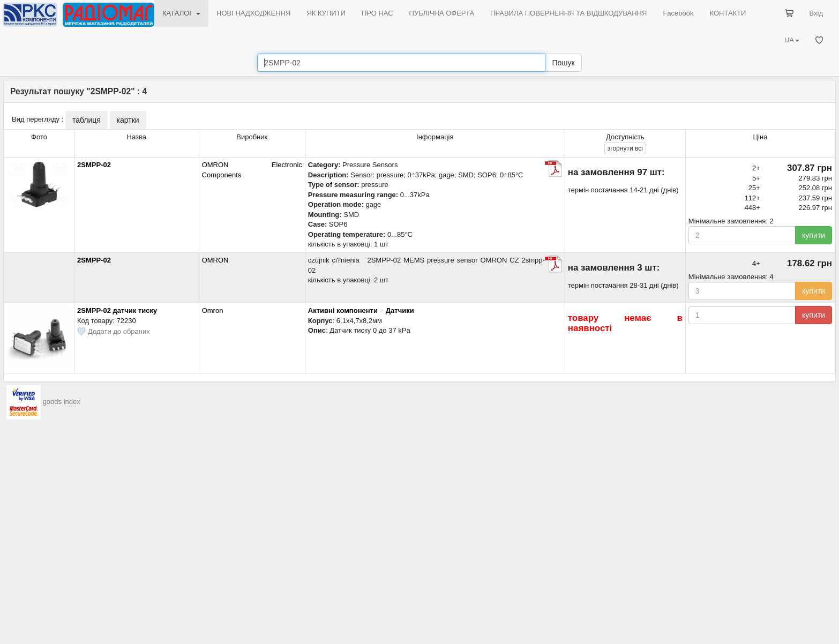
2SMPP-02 (94, 165)
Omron (213, 310)
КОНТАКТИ (728, 13)
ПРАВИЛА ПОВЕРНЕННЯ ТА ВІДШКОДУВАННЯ (568, 13)
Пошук (563, 63)
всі (625, 148)
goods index (62, 402)
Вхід (816, 13)
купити (814, 235)
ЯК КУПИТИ (326, 13)
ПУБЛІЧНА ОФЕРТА (442, 13)
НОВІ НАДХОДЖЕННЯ (253, 13)
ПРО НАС (377, 13)
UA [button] (792, 40)
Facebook (678, 13)
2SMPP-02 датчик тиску (117, 310)
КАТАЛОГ (181, 13)
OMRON (215, 260)
